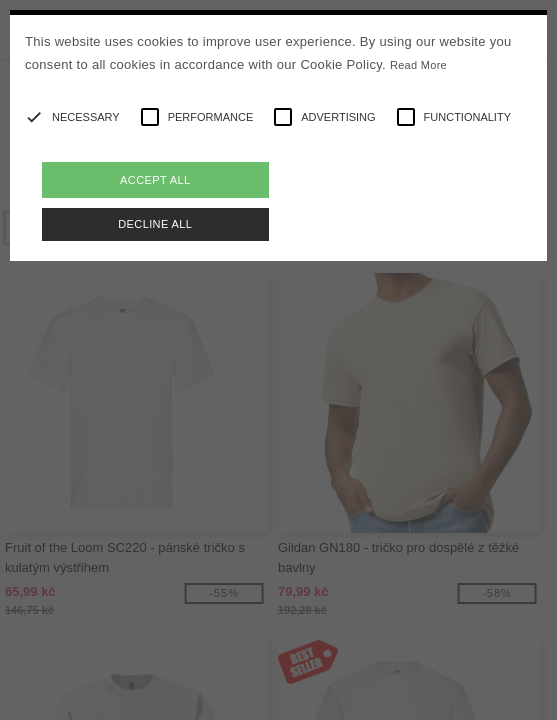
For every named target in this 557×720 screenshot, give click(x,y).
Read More (418, 65)
